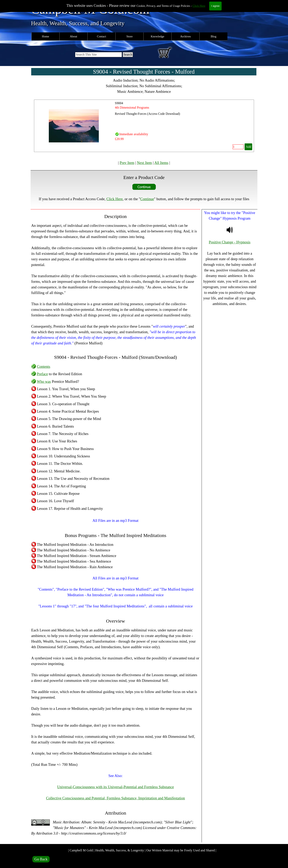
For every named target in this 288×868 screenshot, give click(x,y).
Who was (44, 381)
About (73, 36)
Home (46, 36)
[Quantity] (238, 147)
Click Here (199, 6)
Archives (185, 36)
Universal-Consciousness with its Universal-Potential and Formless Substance (115, 787)
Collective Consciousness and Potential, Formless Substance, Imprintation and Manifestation (115, 798)
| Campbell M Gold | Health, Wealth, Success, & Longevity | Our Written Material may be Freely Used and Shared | (142, 850)
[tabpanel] (144, 86)
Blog (213, 36)
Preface (42, 374)
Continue (147, 199)
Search (128, 54)
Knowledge (158, 36)
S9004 (119, 103)
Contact (102, 36)
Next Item (144, 163)
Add (248, 147)
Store (129, 36)
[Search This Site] (98, 55)
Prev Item (127, 163)
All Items (161, 163)
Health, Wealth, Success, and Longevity (78, 23)
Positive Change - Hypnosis (230, 242)
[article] (144, 126)
